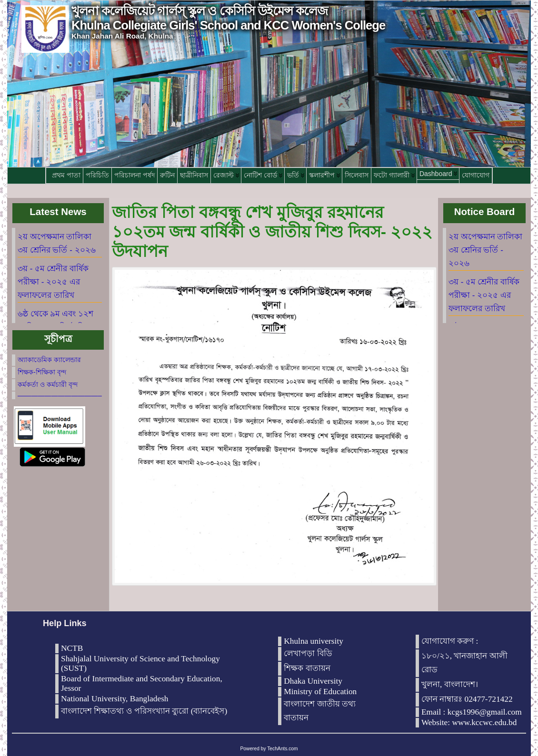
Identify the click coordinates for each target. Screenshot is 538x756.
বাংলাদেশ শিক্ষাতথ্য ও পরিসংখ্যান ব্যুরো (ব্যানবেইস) (144, 711)
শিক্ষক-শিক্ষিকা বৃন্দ (42, 372)
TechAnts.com (282, 749)
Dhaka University (313, 681)
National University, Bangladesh (115, 699)
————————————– (60, 395)
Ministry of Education (320, 692)
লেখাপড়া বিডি (308, 653)
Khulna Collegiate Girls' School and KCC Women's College (228, 25)
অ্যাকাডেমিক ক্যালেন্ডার (49, 360)
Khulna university (314, 641)
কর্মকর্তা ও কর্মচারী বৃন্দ (48, 384)
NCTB (72, 648)
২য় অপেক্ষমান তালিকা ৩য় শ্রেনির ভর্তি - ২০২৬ (485, 250)
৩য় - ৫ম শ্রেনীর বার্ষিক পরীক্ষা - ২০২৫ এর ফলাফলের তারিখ (53, 282)
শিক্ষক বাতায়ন (307, 668)
